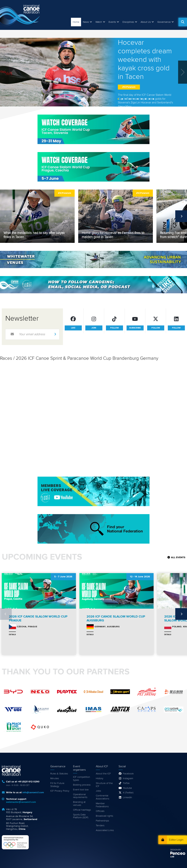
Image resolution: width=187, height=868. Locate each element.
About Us (146, 22)
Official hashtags (82, 810)
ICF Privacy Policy (60, 791)
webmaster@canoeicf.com (21, 802)
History (100, 778)
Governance (164, 22)
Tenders (100, 826)
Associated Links (105, 830)
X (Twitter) (128, 793)
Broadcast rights (104, 816)
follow (114, 328)
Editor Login (176, 840)
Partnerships (102, 821)
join (94, 328)
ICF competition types (82, 779)
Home (76, 22)
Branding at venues (79, 804)
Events (112, 22)
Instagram (128, 778)
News (86, 22)
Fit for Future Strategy (57, 785)
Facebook (128, 774)
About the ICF (103, 774)
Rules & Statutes (59, 774)
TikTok (126, 783)
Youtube (127, 788)
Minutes (55, 778)
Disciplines (128, 22)
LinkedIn (127, 797)
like (73, 328)
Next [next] (181, 216)
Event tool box (81, 790)
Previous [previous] (6, 216)
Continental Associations (102, 797)
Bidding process (82, 785)
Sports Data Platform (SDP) (81, 816)
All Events (178, 557)
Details (12, 635)
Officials (100, 811)
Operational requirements (80, 796)
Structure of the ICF (104, 785)
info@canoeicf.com (33, 792)
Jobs (98, 791)
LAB (172, 857)
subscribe (135, 328)
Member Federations (102, 805)
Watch (99, 22)
